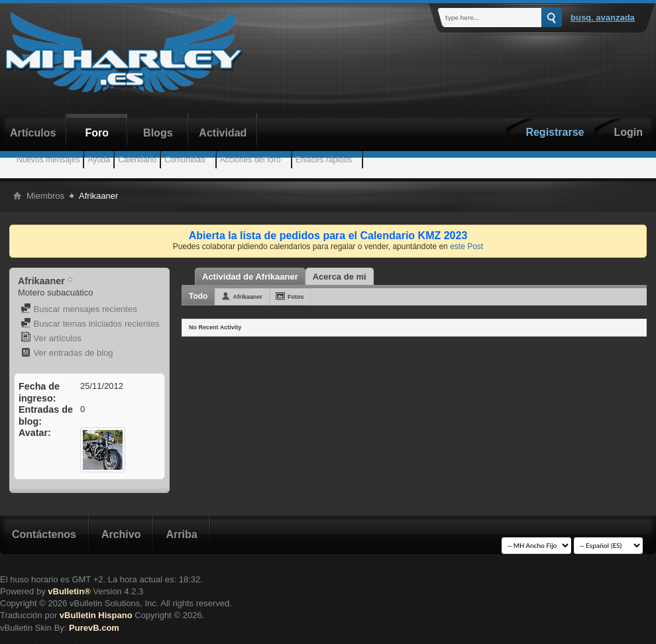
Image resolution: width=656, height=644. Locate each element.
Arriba (181, 534)
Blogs (158, 133)
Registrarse (555, 132)
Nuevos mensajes (48, 160)
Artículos (33, 133)
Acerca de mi (340, 277)
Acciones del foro (250, 160)
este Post (466, 246)
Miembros (45, 196)
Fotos (296, 297)
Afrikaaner (247, 297)
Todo (198, 296)
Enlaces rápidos (324, 160)
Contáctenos (44, 534)
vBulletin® (69, 591)
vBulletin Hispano (96, 615)
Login (628, 132)
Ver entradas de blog (67, 353)
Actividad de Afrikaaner (250, 277)
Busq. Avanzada (603, 18)
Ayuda (99, 160)
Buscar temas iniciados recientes (90, 324)
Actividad (223, 133)
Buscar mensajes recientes (79, 309)
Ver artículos (51, 338)
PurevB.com (94, 628)
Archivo (121, 534)
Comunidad (185, 160)
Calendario (137, 160)
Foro (97, 133)
